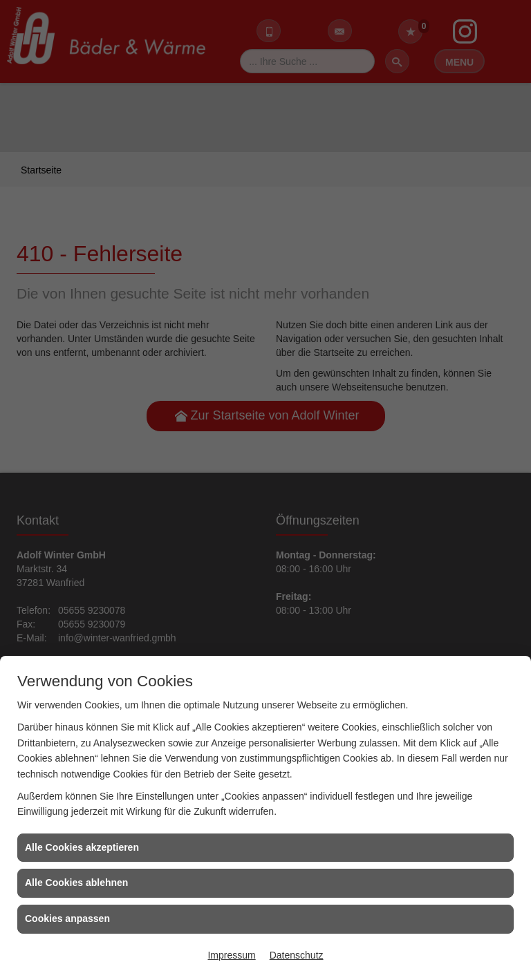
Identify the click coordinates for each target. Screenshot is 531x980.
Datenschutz (297, 955)
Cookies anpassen (67, 918)
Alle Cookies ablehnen (76, 883)
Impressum (231, 955)
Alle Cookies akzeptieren (82, 847)
